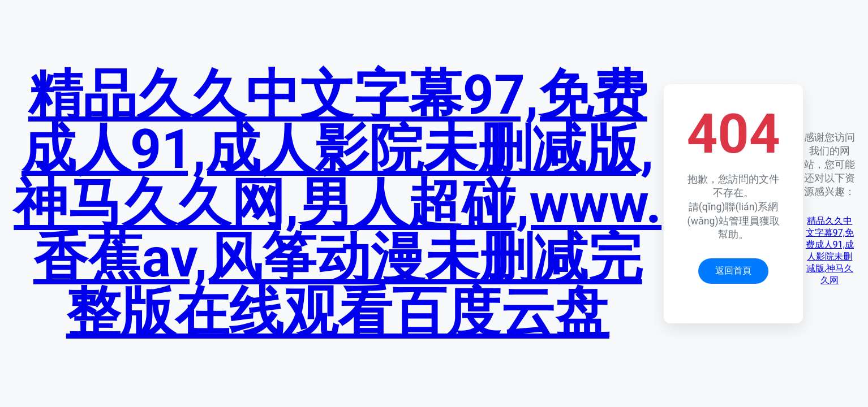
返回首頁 (733, 270)
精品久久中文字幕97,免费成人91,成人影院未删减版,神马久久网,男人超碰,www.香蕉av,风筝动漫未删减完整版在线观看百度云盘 (338, 203)
